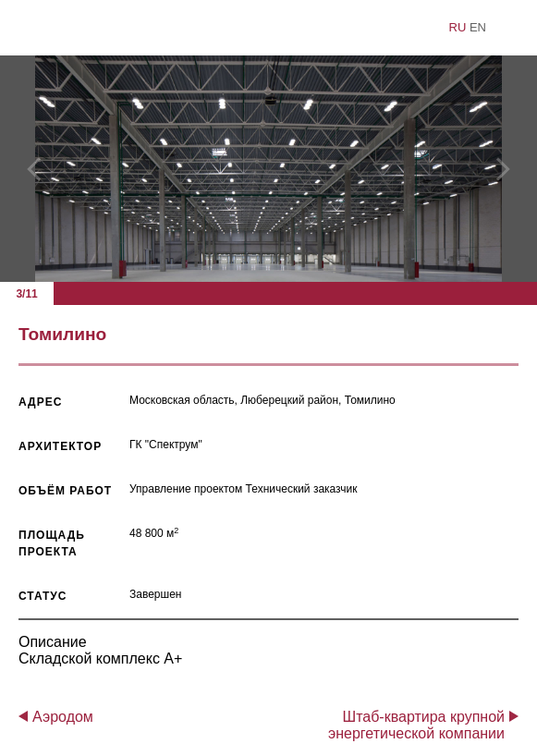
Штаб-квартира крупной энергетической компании (416, 725)
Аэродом (63, 717)
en (478, 27)
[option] (268, 169)
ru (458, 27)
